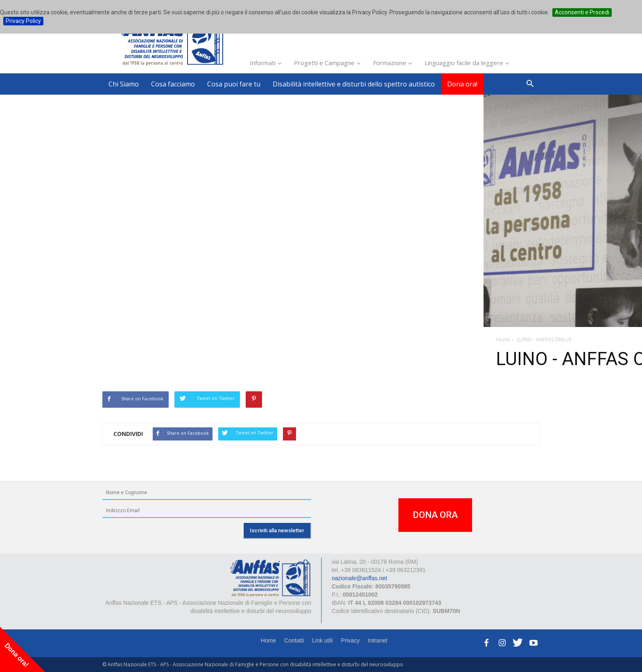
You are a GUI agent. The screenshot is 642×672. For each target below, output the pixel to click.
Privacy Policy (23, 21)
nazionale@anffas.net (359, 578)
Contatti (294, 640)
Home (268, 640)
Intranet (378, 640)
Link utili (322, 640)
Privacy (350, 640)
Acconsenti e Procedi (582, 12)
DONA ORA (435, 515)
